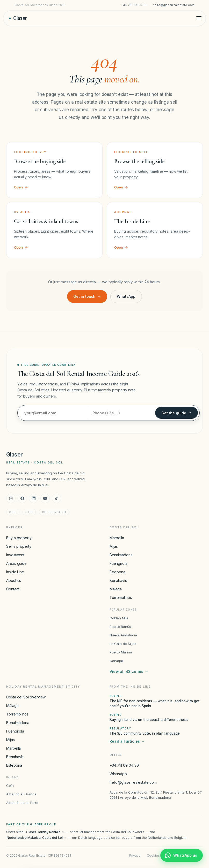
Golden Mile (119, 618)
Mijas (114, 546)
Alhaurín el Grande (21, 794)
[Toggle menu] (199, 18)
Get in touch (87, 296)
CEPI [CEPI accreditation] (29, 512)
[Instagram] (11, 498)
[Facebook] (22, 498)
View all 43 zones (129, 672)
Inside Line (15, 572)
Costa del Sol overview (26, 697)
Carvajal (116, 661)
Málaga (116, 589)
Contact (13, 589)
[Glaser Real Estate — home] (18, 18)
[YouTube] (45, 498)
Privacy (135, 855)
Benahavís (118, 580)
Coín (10, 786)
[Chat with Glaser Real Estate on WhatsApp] (182, 855)
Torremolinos (121, 597)
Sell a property (19, 546)
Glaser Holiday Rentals (45, 832)
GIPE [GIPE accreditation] (13, 512)
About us (14, 580)
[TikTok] (56, 498)
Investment (15, 555)
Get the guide (176, 413)
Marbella (117, 538)
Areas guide (16, 563)
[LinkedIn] (34, 498)
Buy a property (19, 538)
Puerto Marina (121, 652)
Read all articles (127, 741)
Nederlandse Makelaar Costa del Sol (36, 838)
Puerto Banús (120, 627)
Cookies (153, 855)
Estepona (117, 572)
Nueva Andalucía (123, 635)
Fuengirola (118, 563)
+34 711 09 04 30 (134, 5)
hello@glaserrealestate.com (174, 5)
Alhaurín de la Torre (22, 803)
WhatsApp (126, 296)
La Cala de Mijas (123, 644)
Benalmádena (121, 555)
